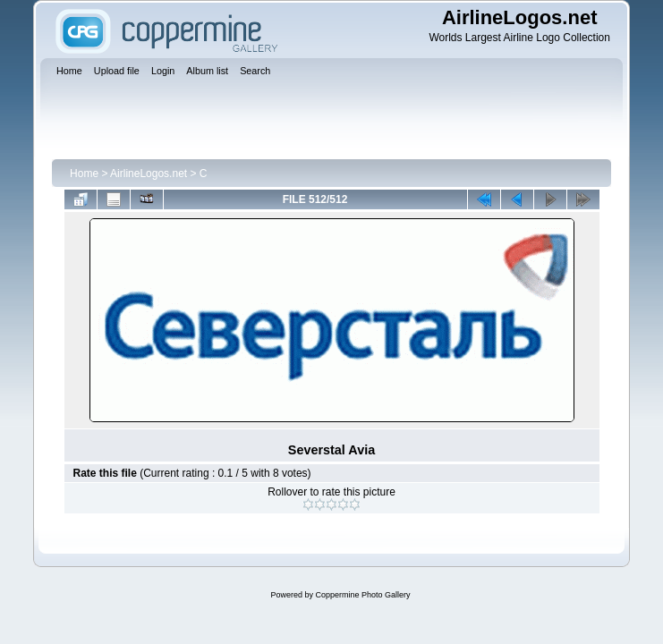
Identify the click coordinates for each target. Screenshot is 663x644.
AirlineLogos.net (149, 174)
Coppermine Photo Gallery (362, 595)
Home (84, 174)
